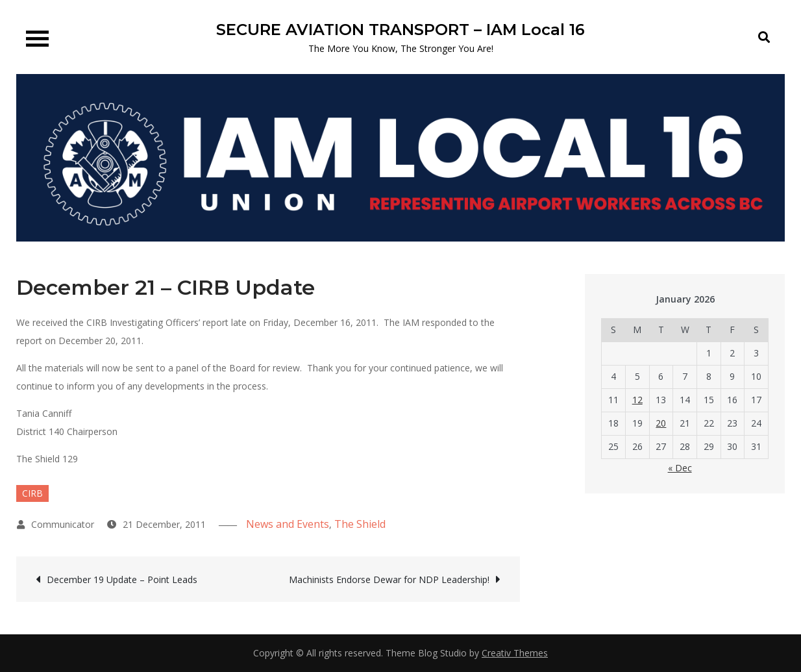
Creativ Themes (515, 653)
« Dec (680, 468)
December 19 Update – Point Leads (122, 579)
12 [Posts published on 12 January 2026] (637, 400)
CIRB (32, 493)
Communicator (63, 524)
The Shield (360, 524)
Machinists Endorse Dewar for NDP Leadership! (389, 579)
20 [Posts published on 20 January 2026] (661, 423)
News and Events (288, 524)
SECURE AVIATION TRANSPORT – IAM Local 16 (400, 30)
